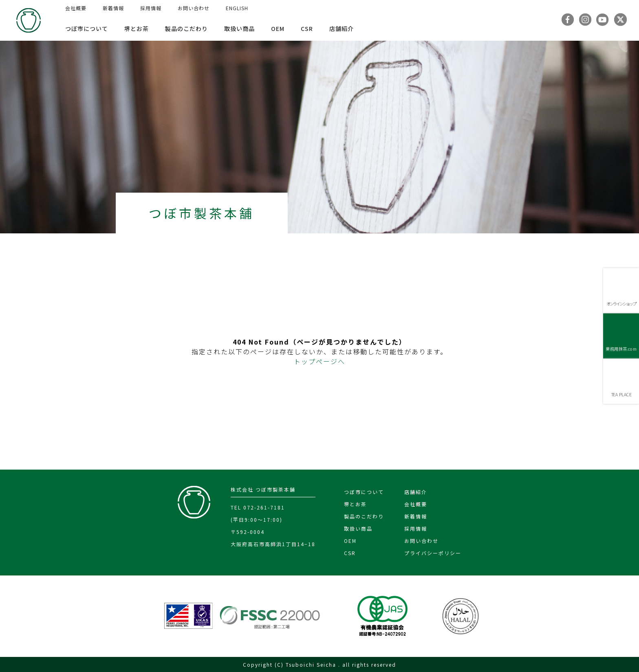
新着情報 (113, 8)
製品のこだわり (186, 29)
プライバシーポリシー (433, 553)
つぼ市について (87, 29)
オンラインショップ (621, 304)
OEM (278, 29)
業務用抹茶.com (621, 349)
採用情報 (151, 8)
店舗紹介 (342, 29)
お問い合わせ (194, 8)
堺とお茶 (137, 29)
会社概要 (76, 8)
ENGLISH (237, 8)
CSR (307, 29)
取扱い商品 (239, 29)
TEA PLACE (621, 394)
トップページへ (319, 361)
